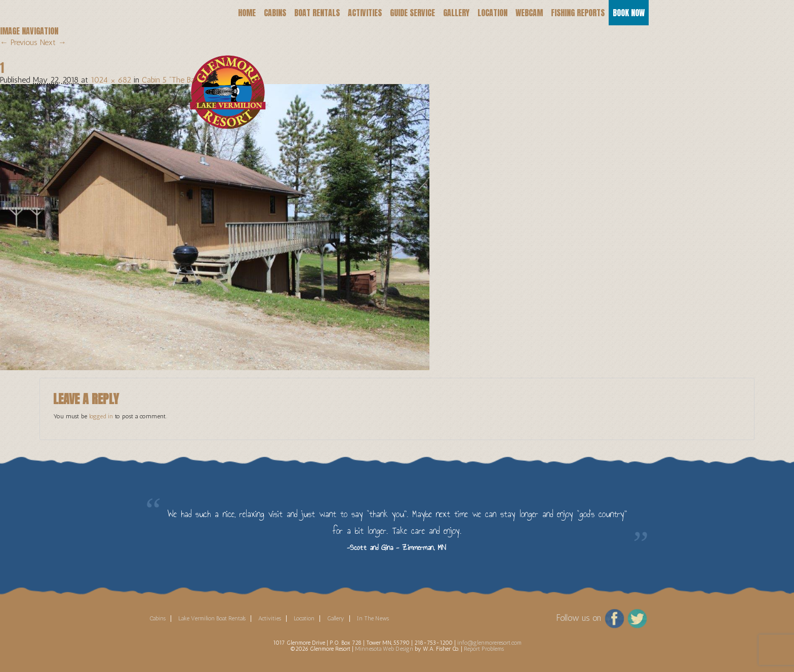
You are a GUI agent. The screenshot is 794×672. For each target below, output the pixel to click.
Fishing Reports (578, 13)
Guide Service (412, 13)
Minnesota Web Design (384, 649)
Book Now (629, 13)
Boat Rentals (317, 13)
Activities (365, 13)
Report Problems (484, 649)
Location (492, 13)
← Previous (19, 42)
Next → (53, 42)
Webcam (529, 13)
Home (247, 13)
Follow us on (579, 618)
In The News (373, 618)
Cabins (275, 13)
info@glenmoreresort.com (489, 643)
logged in (101, 416)
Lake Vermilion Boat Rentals (212, 618)
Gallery (456, 13)
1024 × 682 (111, 80)
